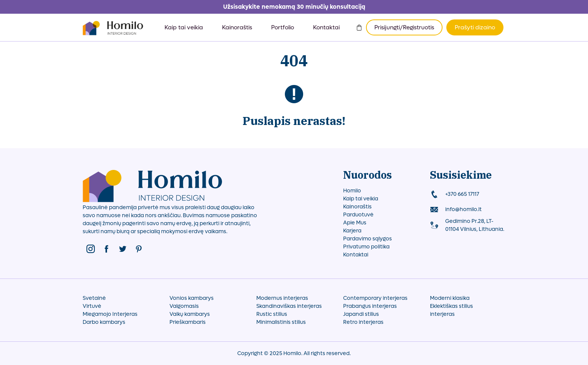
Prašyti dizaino (475, 27)
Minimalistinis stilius (281, 322)
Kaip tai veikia (184, 27)
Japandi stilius (361, 314)
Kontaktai (326, 27)
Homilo (352, 191)
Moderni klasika (450, 298)
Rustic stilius (272, 314)
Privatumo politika (366, 247)
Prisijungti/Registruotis (404, 27)
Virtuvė (92, 306)
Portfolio (283, 27)
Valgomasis (184, 306)
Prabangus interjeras (370, 306)
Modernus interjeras (282, 298)
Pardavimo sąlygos (367, 239)
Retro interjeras (363, 322)
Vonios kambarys (192, 298)
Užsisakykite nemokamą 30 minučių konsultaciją (294, 7)
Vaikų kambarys (190, 314)
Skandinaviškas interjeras (289, 306)
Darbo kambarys (104, 322)
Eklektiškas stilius (451, 306)
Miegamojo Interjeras (110, 314)
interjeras (442, 314)
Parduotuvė (358, 215)
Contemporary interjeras (375, 298)
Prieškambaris (188, 322)
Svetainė (94, 298)
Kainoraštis (237, 27)
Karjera (352, 231)
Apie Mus (355, 223)
